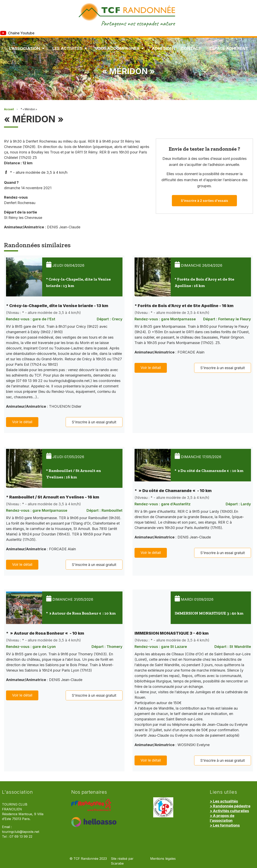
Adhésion (162, 48)
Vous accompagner (119, 48)
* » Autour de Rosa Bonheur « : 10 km (81, 613)
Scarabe (117, 863)
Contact (191, 48)
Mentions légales (163, 859)
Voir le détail (22, 422)
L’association (27, 48)
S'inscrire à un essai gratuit (94, 422)
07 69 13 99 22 (21, 837)
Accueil (9, 109)
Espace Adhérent (229, 48)
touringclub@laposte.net (21, 832)
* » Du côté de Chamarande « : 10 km (209, 471)
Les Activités (70, 48)
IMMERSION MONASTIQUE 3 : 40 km (209, 613)
